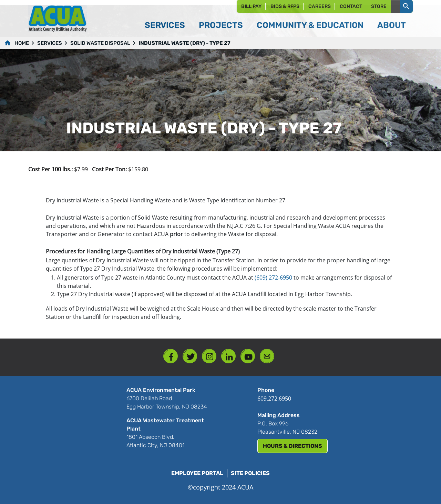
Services (50, 43)
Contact (351, 6)
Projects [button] (221, 25)
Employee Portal (197, 473)
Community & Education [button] (310, 25)
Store (379, 6)
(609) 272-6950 (273, 278)
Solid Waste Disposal (100, 43)
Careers (320, 6)
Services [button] (165, 25)
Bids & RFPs (285, 6)
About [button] (392, 25)
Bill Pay (251, 6)
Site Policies (250, 473)
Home (22, 43)
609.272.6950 (274, 399)
